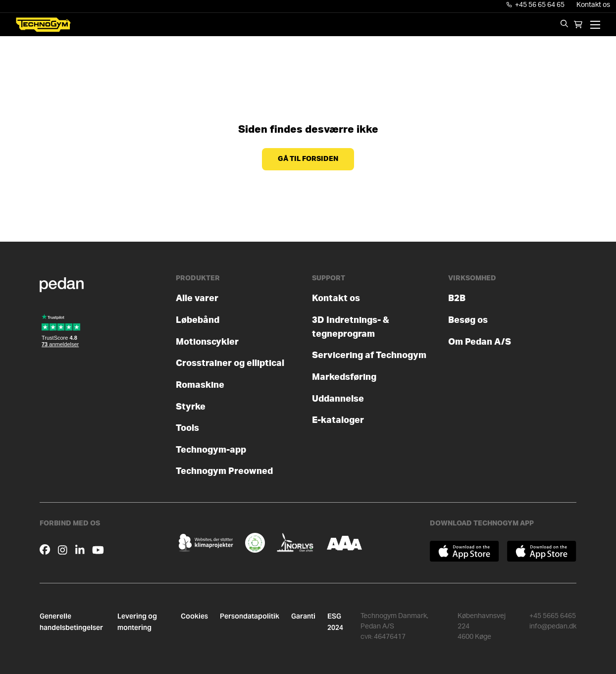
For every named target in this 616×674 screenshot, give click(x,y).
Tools (187, 428)
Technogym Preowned (224, 471)
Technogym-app (211, 450)
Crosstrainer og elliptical (230, 363)
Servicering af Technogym (369, 355)
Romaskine (200, 385)
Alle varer (197, 298)
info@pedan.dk (553, 626)
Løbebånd (198, 320)
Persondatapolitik (250, 616)
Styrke (191, 407)
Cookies (194, 616)
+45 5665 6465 (553, 616)
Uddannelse (338, 399)
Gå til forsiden (308, 159)
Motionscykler (207, 342)
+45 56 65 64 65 (536, 5)
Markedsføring (344, 377)
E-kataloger (338, 420)
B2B (457, 298)
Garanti (303, 616)
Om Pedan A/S (480, 342)
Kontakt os (593, 5)
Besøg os (468, 320)
